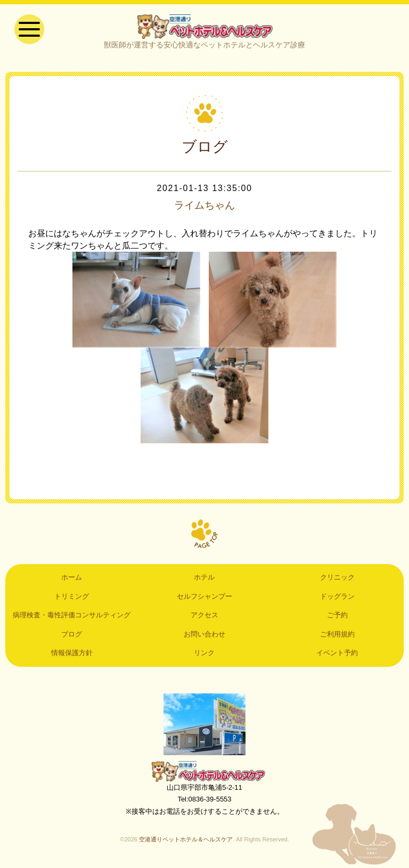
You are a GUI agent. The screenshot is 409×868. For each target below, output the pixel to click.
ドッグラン (337, 597)
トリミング (72, 597)
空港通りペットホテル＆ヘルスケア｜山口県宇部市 (204, 27)
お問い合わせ (204, 635)
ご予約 (337, 616)
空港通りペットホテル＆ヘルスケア (204, 772)
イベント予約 (337, 654)
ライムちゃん (204, 206)
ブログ (72, 635)
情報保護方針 (72, 654)
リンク (204, 654)
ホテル (204, 579)
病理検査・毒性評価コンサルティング (72, 616)
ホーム (72, 579)
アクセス (204, 616)
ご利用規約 (337, 635)
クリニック (337, 579)
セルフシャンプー (204, 597)
